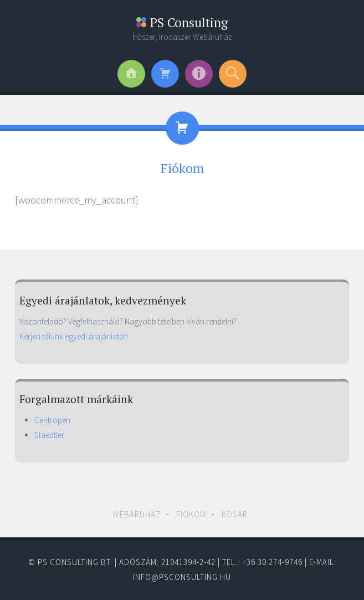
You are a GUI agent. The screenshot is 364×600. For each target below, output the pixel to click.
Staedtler (49, 435)
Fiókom (191, 514)
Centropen (52, 420)
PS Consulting (182, 22)
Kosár (235, 514)
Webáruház (137, 514)
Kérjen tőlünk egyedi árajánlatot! (74, 336)
